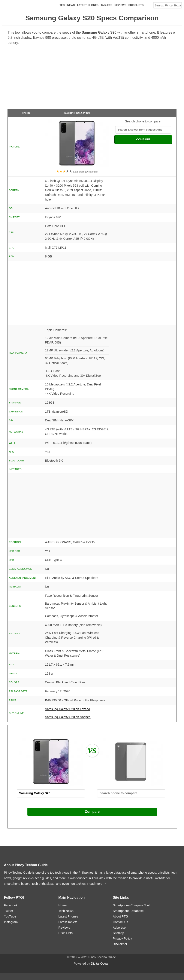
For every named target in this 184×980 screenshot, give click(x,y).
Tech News (67, 5)
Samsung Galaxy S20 (77, 113)
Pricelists (136, 5)
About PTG (120, 916)
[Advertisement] (92, 79)
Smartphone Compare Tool (131, 905)
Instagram (11, 922)
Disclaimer (120, 944)
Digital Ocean (100, 964)
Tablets (106, 5)
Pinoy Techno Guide (31, 865)
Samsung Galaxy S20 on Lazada (77, 710)
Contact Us (120, 922)
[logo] (31, 5)
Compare (92, 812)
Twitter (9, 911)
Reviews (120, 5)
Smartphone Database (128, 911)
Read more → (97, 884)
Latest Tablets (68, 922)
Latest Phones (88, 5)
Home (63, 905)
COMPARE (143, 139)
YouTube (10, 916)
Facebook (11, 905)
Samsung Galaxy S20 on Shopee (68, 717)
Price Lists (66, 933)
